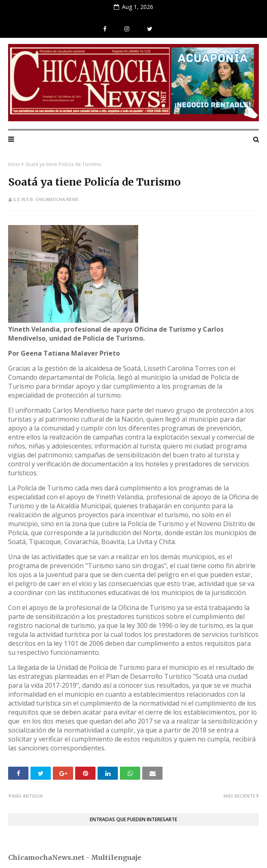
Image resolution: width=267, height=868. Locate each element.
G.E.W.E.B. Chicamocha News (46, 199)
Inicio (14, 164)
